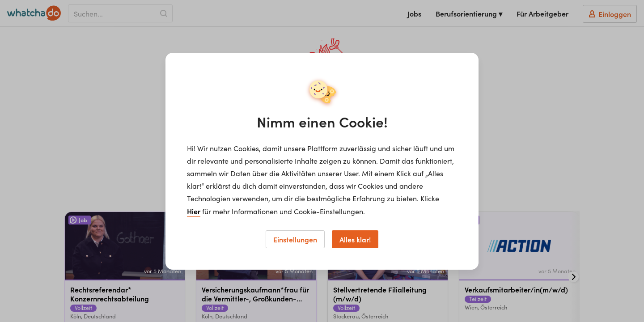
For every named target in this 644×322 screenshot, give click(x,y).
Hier (194, 211)
